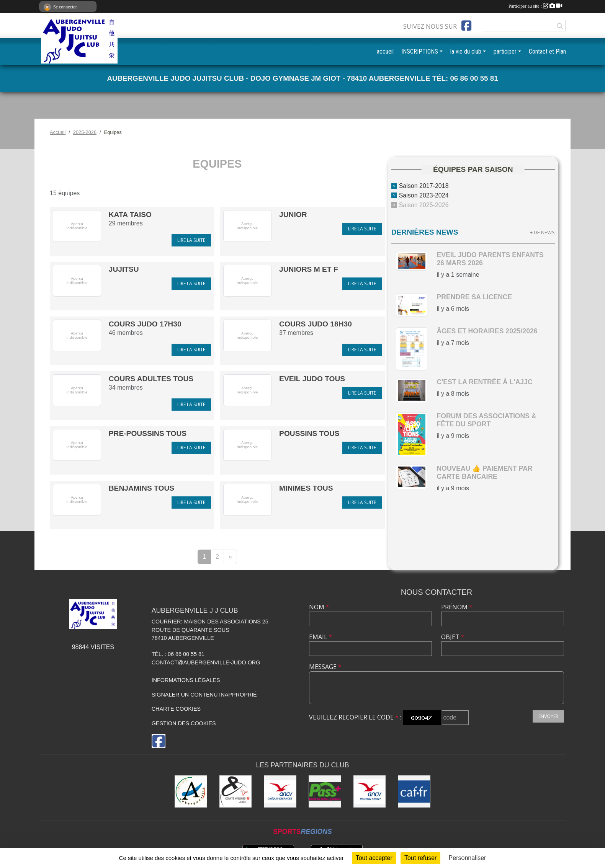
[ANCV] (280, 792)
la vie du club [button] (466, 51)
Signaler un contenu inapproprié (204, 695)
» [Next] (230, 557)
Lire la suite (191, 240)
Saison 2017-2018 (424, 186)
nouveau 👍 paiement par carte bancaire (484, 472)
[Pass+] (325, 792)
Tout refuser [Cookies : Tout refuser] (420, 858)
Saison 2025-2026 (424, 205)
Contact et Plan (547, 51)
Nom (319, 607)
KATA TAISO (130, 215)
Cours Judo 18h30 (316, 324)
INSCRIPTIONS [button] (420, 51)
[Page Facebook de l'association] (466, 26)
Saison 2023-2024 (424, 195)
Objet (453, 637)
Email (321, 637)
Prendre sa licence (474, 297)
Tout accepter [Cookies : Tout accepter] (374, 858)
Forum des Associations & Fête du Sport (486, 420)
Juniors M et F (309, 269)
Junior (293, 215)
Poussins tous (309, 433)
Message (325, 667)
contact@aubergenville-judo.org (206, 662)
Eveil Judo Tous (312, 379)
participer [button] (505, 51)
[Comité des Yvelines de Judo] (236, 792)
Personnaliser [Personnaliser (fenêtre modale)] (468, 858)
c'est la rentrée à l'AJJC (484, 382)
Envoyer (548, 716)
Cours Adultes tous (151, 379)
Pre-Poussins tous (148, 433)
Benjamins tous (141, 488)
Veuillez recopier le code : (355, 717)
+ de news (542, 232)
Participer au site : (535, 6)
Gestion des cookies (184, 723)
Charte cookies (176, 709)
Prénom (457, 607)
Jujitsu (124, 269)
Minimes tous (306, 488)
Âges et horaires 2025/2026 (487, 331)
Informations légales (186, 680)
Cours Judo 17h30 (145, 324)
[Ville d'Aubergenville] (191, 792)
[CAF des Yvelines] (414, 792)
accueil (385, 51)
